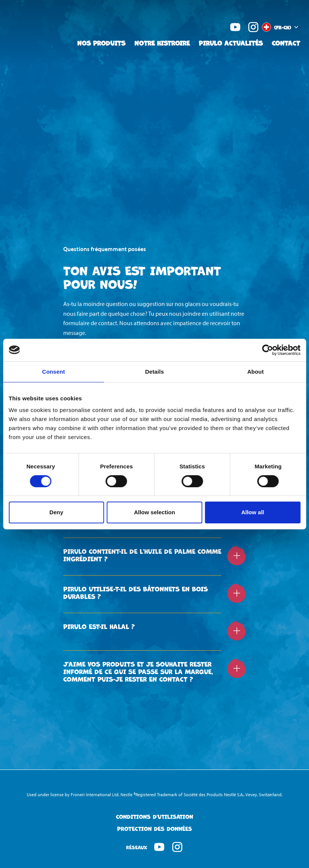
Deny (56, 512)
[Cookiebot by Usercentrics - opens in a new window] (267, 350)
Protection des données (154, 829)
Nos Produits (101, 43)
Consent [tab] (54, 372)
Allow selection (154, 512)
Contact (286, 43)
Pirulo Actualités (231, 43)
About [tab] (256, 372)
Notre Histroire (162, 43)
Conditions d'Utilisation (154, 817)
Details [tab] (155, 372)
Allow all (253, 512)
